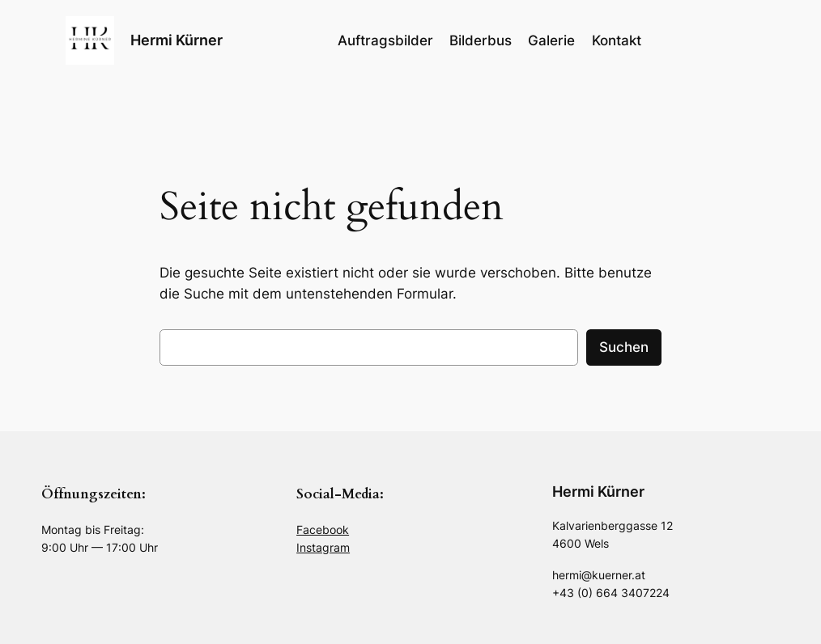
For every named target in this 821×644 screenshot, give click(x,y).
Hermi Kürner (177, 40)
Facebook (323, 530)
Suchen (624, 347)
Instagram (323, 547)
